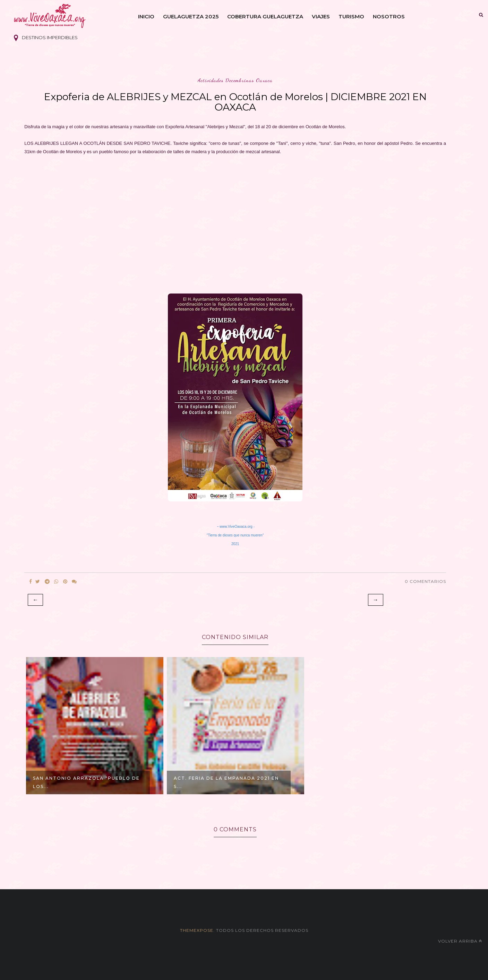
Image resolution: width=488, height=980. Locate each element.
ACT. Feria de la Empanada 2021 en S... (226, 782)
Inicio (146, 16)
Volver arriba (460, 941)
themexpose (197, 930)
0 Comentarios (425, 581)
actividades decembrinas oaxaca (235, 80)
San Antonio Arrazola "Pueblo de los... (86, 782)
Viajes (321, 16)
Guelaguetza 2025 (191, 16)
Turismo (351, 16)
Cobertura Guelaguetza (265, 16)
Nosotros (389, 16)
